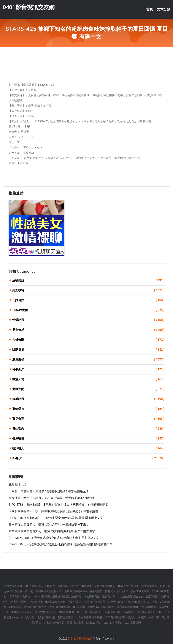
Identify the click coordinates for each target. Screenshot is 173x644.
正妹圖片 (50, 586)
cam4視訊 (128, 612)
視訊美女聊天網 (146, 612)
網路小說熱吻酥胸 (127, 607)
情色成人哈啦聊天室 (117, 591)
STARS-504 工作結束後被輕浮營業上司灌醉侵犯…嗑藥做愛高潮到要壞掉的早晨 (61, 544)
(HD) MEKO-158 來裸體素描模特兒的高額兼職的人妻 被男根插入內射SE (56, 538)
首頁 (150, 9)
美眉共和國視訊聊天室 (49, 591)
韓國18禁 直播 (75, 623)
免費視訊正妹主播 (68, 586)
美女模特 (88, 290)
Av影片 (88, 458)
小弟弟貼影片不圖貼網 (89, 617)
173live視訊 (36, 602)
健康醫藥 (88, 439)
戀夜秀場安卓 (19, 602)
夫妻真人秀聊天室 (148, 617)
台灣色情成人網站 (20, 596)
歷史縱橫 (88, 360)
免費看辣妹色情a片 (35, 607)
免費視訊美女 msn (22, 612)
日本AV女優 (88, 310)
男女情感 (88, 330)
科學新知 (88, 369)
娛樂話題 (88, 399)
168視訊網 (79, 607)
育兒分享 (88, 419)
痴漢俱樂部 (152, 596)
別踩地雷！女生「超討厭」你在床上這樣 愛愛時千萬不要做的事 (52, 498)
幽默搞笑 (88, 350)
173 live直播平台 (136, 602)
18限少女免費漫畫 (128, 586)
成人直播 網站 (133, 623)
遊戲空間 (88, 389)
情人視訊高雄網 (46, 617)
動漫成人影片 (94, 623)
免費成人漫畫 (115, 602)
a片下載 (153, 602)
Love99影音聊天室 (59, 607)
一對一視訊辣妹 (91, 612)
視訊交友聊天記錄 (45, 612)
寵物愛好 (88, 409)
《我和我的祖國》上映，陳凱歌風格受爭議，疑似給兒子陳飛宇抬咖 (53, 511)
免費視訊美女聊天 (105, 586)
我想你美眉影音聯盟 (153, 586)
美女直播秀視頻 (140, 591)
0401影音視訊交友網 (29, 7)
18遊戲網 (86, 586)
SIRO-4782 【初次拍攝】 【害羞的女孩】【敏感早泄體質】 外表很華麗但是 (59, 505)
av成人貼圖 (27, 617)
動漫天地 (88, 379)
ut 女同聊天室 (92, 596)
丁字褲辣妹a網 (111, 612)
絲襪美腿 (88, 281)
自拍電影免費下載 (69, 612)
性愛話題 (88, 320)
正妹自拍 (88, 300)
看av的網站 (75, 602)
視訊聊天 (88, 448)
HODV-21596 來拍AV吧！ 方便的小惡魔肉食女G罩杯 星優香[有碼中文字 (56, 518)
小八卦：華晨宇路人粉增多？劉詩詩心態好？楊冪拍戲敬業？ (49, 491)
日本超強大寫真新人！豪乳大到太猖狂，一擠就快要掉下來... (48, 525)
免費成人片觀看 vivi (76, 591)
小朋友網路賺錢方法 (131, 596)
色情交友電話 (65, 617)
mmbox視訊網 (41, 596)
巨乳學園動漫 (148, 607)
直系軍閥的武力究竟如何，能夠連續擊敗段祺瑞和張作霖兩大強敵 (52, 531)
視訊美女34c (110, 596)
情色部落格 (96, 591)
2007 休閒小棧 (33, 586)
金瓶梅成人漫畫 (13, 586)
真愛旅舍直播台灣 (95, 602)
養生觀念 (88, 429)
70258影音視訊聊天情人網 (120, 617)
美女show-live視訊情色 (101, 607)
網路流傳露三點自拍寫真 (67, 596)
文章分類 (164, 9)
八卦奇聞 (88, 340)
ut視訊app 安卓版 (55, 602)
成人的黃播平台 (113, 623)
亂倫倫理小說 (18, 485)
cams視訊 (15, 607)
